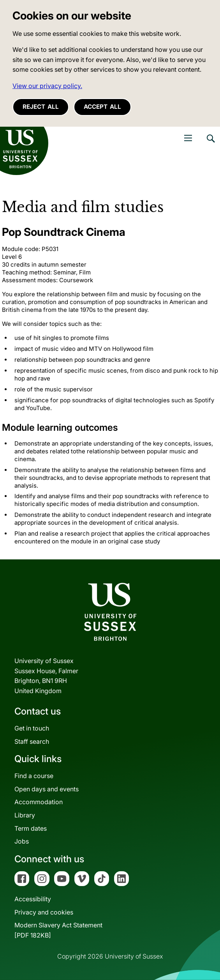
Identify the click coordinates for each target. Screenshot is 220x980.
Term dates (31, 828)
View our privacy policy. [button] (47, 86)
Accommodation (39, 802)
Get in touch (32, 728)
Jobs (22, 841)
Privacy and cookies (44, 912)
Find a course (34, 776)
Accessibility (33, 899)
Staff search (32, 741)
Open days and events (47, 789)
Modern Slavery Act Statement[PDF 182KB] (58, 930)
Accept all (102, 107)
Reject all (41, 107)
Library (25, 815)
